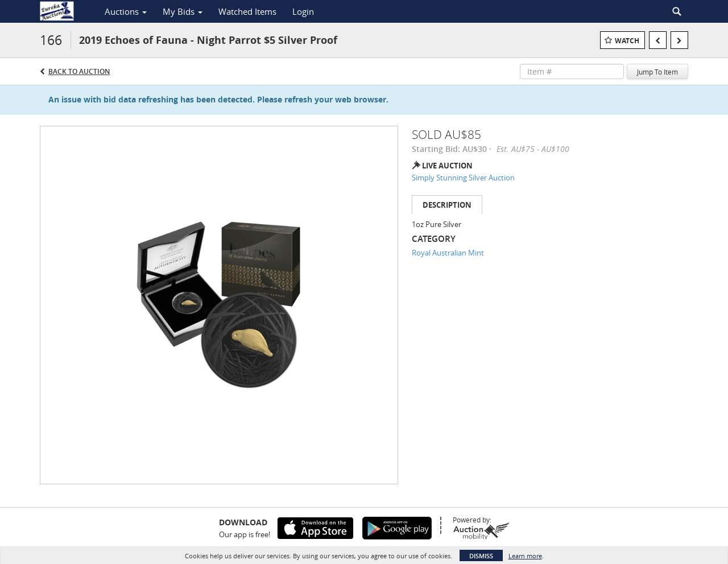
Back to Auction (79, 71)
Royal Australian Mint (448, 253)
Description (447, 205)
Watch (627, 41)
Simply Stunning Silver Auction (463, 178)
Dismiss (481, 556)
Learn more (525, 556)
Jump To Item (657, 72)
